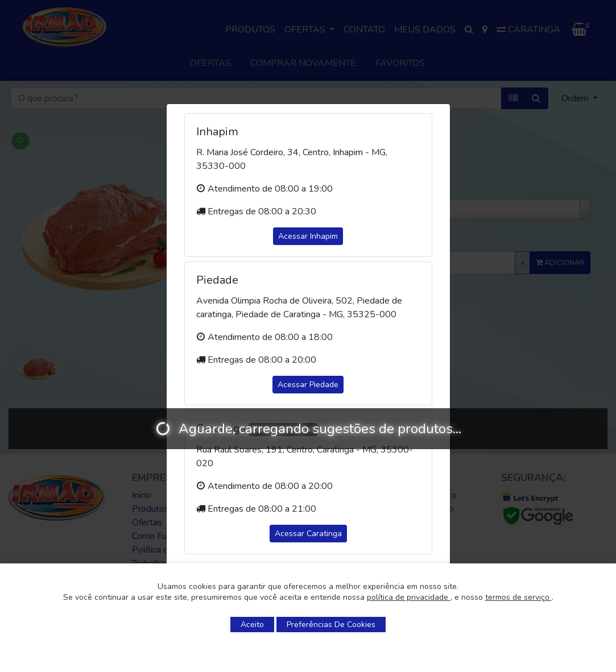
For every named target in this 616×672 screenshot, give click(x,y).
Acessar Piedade (308, 385)
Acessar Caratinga (308, 534)
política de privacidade (409, 597)
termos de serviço (518, 597)
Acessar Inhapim (308, 236)
